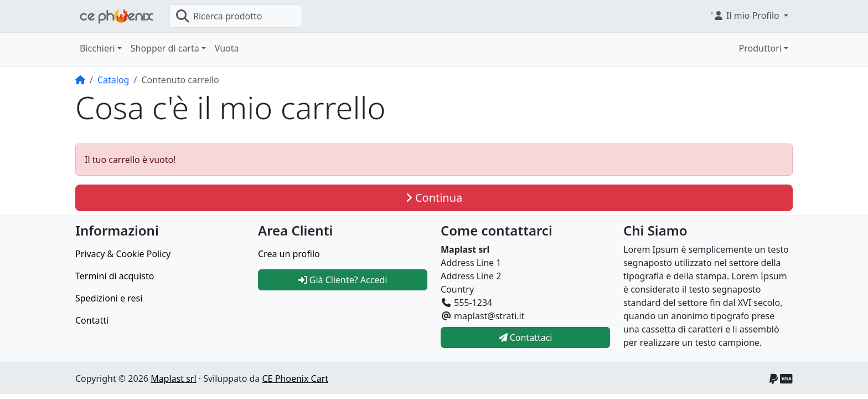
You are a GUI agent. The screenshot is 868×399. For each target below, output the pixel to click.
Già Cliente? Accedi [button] (343, 280)
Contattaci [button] (526, 337)
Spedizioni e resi (109, 298)
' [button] (746, 16)
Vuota (227, 48)
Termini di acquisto (115, 276)
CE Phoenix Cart (295, 378)
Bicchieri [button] (97, 48)
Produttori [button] (760, 48)
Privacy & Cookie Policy (123, 254)
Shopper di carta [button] (165, 48)
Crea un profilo (289, 254)
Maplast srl (173, 378)
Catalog (113, 80)
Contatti (92, 320)
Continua (434, 198)
